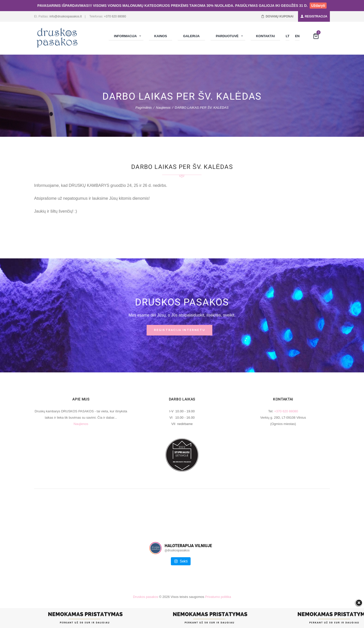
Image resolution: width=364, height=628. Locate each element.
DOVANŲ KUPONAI (280, 16)
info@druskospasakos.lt (66, 16)
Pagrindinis (144, 108)
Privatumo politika (218, 597)
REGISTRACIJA (316, 16)
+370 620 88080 (115, 16)
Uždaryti (318, 6)
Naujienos (163, 108)
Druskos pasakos (146, 597)
